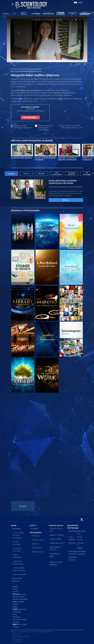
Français (16, 627)
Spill (66, 200)
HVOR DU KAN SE (56, 526)
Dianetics (72, 543)
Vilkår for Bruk (17, 634)
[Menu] (13, 4)
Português (16, 617)
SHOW (14, 526)
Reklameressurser (38, 552)
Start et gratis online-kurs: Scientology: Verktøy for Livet (72, 127)
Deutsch (16, 592)
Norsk (15, 614)
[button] (93, 174)
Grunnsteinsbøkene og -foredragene (26, 90)
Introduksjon (36, 536)
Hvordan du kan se (38, 540)
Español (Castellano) (20, 599)
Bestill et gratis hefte (45, 128)
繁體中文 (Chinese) (20, 624)
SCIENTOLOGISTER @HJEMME (26, 69)
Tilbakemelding (37, 548)
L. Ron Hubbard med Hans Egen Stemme (18, 535)
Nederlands (17, 612)
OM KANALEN (35, 533)
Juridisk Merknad (17, 641)
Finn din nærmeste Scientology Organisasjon (22, 127)
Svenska (16, 622)
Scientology (73, 531)
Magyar (15, 604)
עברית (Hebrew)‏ (18, 602)
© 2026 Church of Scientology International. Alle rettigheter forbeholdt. (31, 632)
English (15, 586)
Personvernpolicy (17, 639)
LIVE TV (33, 526)
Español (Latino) (19, 597)
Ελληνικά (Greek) (19, 594)
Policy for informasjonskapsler (21, 636)
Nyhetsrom (35, 544)
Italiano (15, 607)
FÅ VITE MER (30, 117)
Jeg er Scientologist (20, 574)
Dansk (15, 589)
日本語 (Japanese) (19, 609)
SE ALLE (23, 506)
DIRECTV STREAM (57, 535)
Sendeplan (35, 529)
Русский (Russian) (19, 619)
